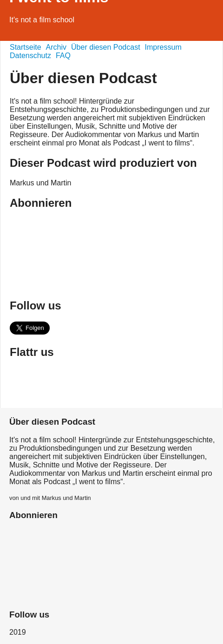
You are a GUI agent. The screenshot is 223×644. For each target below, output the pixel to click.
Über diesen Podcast (106, 47)
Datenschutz (30, 56)
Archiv (56, 47)
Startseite (26, 47)
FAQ (63, 56)
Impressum (163, 47)
